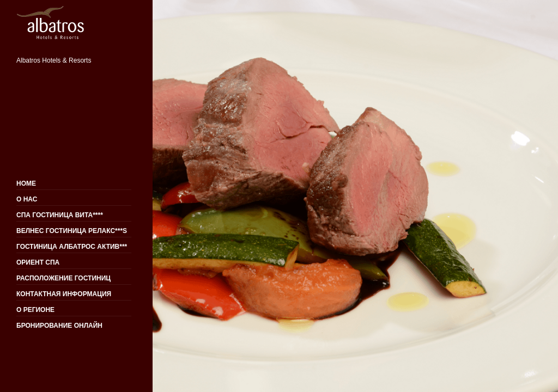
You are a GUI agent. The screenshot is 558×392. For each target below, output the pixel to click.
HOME (26, 183)
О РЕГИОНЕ (35, 310)
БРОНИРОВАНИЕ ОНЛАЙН (59, 326)
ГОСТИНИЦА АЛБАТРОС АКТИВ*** (72, 247)
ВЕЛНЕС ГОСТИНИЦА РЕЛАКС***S (72, 231)
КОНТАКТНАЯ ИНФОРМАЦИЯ (64, 294)
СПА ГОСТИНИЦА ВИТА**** (60, 215)
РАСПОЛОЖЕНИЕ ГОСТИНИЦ (63, 278)
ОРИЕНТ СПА (38, 262)
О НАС (27, 199)
